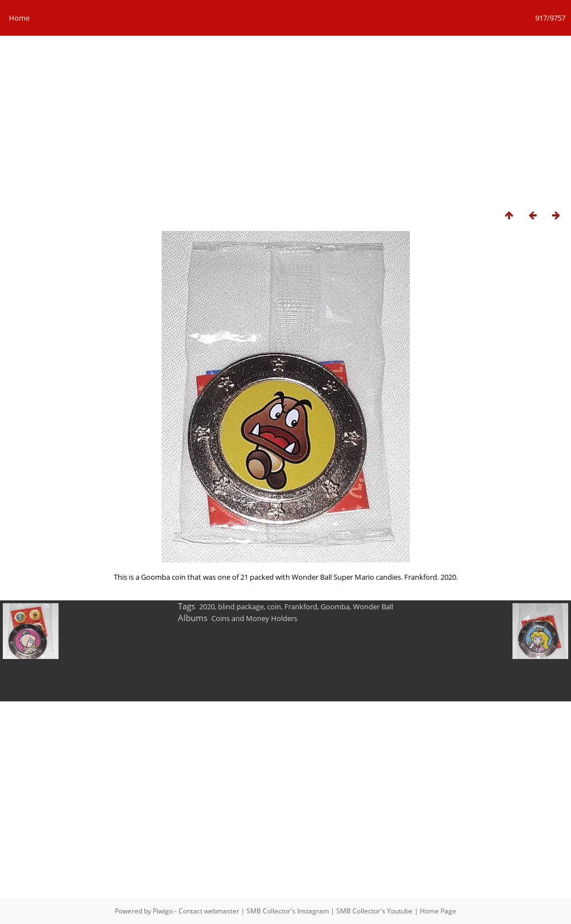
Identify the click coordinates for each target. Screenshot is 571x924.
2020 (207, 607)
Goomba (335, 607)
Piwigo (163, 911)
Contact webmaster (209, 911)
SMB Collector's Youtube (374, 911)
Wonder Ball (373, 607)
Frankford (301, 607)
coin (274, 607)
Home (19, 18)
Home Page (438, 911)
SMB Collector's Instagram (288, 911)
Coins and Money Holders (254, 618)
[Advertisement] (285, 119)
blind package (241, 607)
